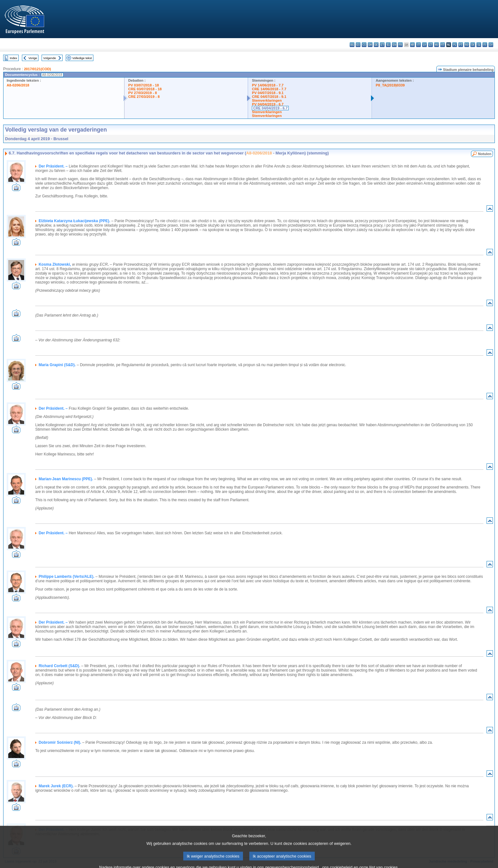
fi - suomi (485, 45)
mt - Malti (443, 45)
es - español (358, 45)
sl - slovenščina (479, 45)
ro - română (467, 45)
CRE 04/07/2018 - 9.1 (269, 97)
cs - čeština (364, 45)
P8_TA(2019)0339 (390, 85)
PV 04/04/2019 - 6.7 (268, 104)
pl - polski (455, 45)
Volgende (50, 58)
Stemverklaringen (267, 100)
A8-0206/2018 (18, 85)
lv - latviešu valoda (424, 45)
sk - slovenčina (473, 45)
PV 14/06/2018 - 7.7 (268, 85)
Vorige (33, 58)
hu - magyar (437, 45)
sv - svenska (491, 45)
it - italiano (418, 45)
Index (13, 58)
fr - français (400, 45)
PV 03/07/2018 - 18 (144, 85)
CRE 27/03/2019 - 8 (144, 97)
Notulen (485, 154)
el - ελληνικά (388, 45)
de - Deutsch (376, 45)
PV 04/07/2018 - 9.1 (268, 93)
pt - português (461, 45)
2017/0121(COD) (37, 69)
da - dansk (370, 45)
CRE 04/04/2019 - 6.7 (270, 108)
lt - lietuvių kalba (431, 45)
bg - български (352, 45)
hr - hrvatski (412, 45)
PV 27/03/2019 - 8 (143, 93)
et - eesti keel (382, 45)
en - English (394, 45)
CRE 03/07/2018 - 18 (145, 89)
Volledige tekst (82, 58)
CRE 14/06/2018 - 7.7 (269, 89)
